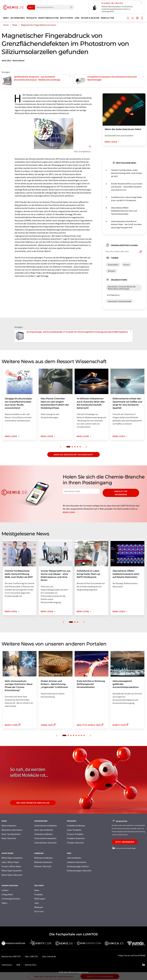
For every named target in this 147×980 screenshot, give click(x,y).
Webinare (39, 907)
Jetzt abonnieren (125, 842)
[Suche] (71, 7)
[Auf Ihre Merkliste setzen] (128, 18)
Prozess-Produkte (75, 834)
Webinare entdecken (43, 858)
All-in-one (39, 911)
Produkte (38, 894)
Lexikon (5, 890)
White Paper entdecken (12, 858)
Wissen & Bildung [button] (90, 18)
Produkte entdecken (76, 826)
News (37, 890)
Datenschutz (31, 965)
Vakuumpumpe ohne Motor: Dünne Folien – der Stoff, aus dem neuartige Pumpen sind (126, 224)
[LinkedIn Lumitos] (144, 965)
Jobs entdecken (74, 858)
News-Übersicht (9, 838)
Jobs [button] (77, 18)
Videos (4, 903)
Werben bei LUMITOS (11, 956)
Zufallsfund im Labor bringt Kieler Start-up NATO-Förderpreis (127, 199)
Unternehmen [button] (18, 18)
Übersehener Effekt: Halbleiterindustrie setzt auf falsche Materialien (124, 211)
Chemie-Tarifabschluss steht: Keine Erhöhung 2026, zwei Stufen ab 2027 (127, 173)
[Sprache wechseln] (137, 18)
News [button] (6, 18)
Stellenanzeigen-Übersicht (79, 871)
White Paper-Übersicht (12, 875)
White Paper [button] (66, 18)
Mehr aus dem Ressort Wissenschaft (73, 455)
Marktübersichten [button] (48, 18)
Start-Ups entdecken (44, 830)
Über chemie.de (49, 956)
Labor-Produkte (74, 830)
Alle (30, 7)
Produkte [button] (32, 18)
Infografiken (7, 894)
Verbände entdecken (43, 834)
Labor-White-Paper (10, 862)
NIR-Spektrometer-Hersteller (33, 803)
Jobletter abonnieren (77, 862)
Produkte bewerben (76, 838)
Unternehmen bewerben (45, 838)
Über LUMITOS (31, 956)
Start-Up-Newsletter (11, 834)
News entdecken (9, 826)
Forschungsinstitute (11, 899)
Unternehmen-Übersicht (45, 843)
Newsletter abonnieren (121, 493)
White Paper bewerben (12, 871)
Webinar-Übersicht (43, 866)
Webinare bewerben (43, 862)
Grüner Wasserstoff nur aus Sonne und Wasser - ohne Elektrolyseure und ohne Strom (127, 187)
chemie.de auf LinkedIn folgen (124, 848)
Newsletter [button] (108, 18)
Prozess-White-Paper (11, 866)
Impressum (7, 965)
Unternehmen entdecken (46, 826)
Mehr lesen (71, 512)
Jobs (36, 903)
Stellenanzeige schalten (78, 866)
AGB (18, 965)
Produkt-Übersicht (75, 843)
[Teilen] (133, 18)
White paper (40, 899)
